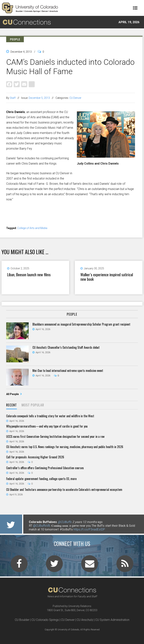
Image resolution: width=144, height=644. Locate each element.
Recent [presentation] (12, 405)
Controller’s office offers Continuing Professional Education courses (45, 468)
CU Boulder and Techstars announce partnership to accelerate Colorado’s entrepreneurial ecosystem (64, 490)
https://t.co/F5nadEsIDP (89, 529)
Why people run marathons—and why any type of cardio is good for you (47, 426)
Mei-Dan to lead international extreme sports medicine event (68, 371)
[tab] (12, 405)
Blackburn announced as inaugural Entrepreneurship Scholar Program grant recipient (81, 324)
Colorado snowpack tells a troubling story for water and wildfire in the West (50, 416)
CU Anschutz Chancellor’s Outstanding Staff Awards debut (66, 347)
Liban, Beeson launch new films (29, 275)
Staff (13, 98)
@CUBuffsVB (42, 526)
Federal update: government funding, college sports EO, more (41, 479)
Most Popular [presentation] (33, 405)
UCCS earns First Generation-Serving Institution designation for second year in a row (55, 436)
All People (13, 394)
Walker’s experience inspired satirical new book (107, 277)
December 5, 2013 (39, 98)
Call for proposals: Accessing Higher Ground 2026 (35, 457)
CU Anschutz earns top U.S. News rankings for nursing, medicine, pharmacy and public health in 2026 (65, 447)
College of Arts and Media (32, 228)
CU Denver (75, 98)
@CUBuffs (65, 522)
